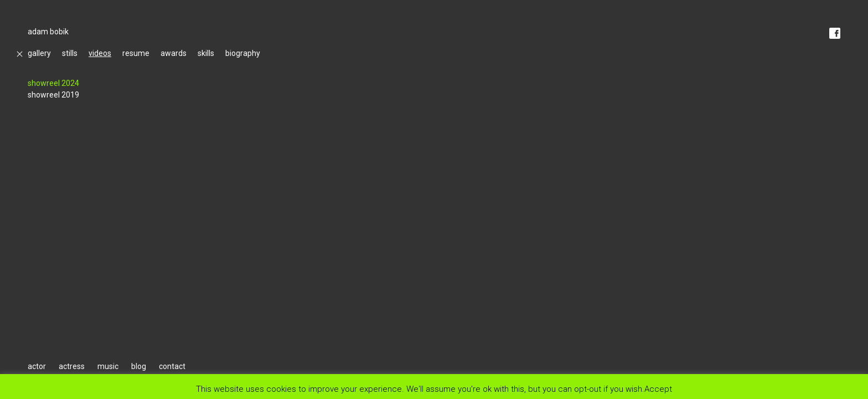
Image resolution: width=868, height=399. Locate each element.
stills (70, 53)
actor (37, 366)
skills (206, 53)
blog (139, 366)
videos (100, 53)
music (108, 366)
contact (172, 366)
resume (136, 53)
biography (243, 53)
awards (174, 53)
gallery (39, 53)
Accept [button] (658, 389)
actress (72, 366)
